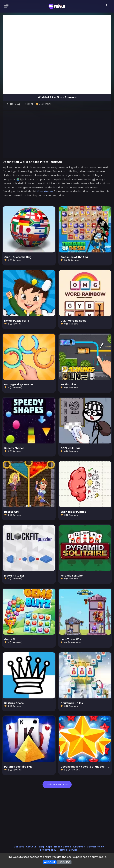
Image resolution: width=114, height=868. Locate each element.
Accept (50, 862)
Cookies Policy (95, 847)
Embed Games (63, 847)
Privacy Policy (48, 850)
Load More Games (57, 784)
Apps (49, 847)
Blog (41, 847)
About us (31, 847)
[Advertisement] (57, 134)
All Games (79, 847)
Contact (19, 847)
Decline (64, 862)
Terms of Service (68, 850)
